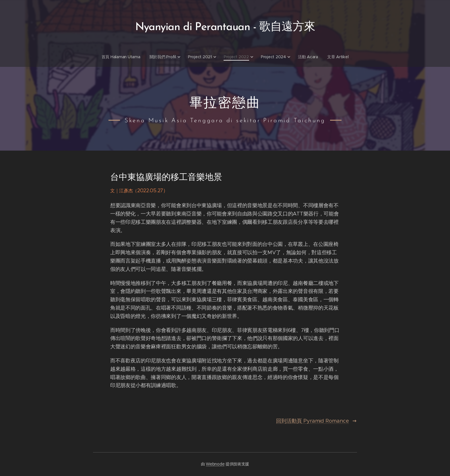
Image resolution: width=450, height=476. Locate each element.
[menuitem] (121, 57)
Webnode (215, 464)
